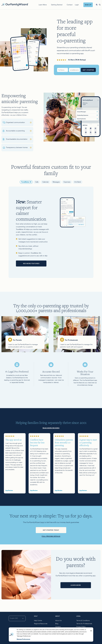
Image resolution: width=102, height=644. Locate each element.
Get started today (51, 530)
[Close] (91, 631)
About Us (58, 620)
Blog (57, 624)
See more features (31, 264)
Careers (58, 627)
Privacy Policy (81, 627)
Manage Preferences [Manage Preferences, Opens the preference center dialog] (23, 639)
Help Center (38, 620)
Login (77, 5)
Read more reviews (51, 428)
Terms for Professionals (84, 624)
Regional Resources (41, 624)
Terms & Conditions (83, 620)
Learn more (76, 585)
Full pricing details (51, 536)
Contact (70, 5)
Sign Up (88, 5)
